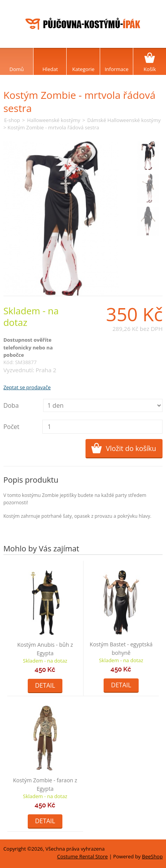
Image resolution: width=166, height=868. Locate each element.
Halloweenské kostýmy (54, 120)
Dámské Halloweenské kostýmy (124, 120)
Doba (11, 405)
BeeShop (153, 856)
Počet (12, 427)
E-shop (12, 120)
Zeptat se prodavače (27, 387)
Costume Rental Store (82, 856)
